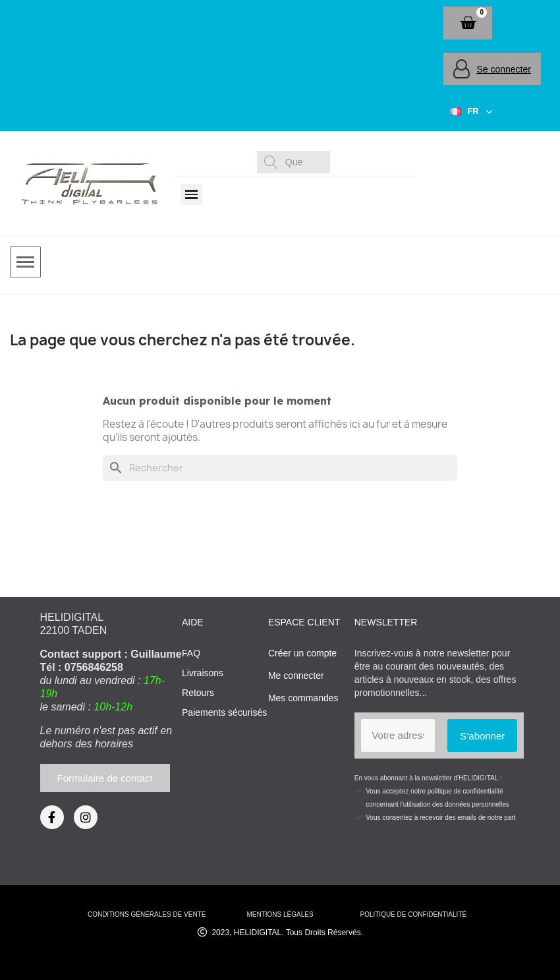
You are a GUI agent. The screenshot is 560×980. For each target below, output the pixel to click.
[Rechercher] (280, 468)
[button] (468, 23)
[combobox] (295, 162)
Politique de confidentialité (413, 914)
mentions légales (280, 914)
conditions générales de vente (147, 914)
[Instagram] (86, 817)
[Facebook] (52, 817)
